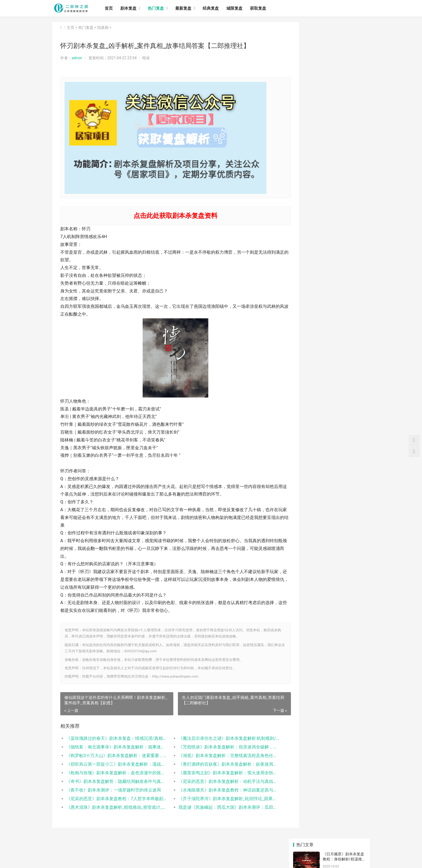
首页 (112, 8)
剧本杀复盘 (329, 728)
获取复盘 (262, 8)
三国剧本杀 (354, 736)
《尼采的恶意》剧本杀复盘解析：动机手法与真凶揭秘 (218, 781)
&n (305, 720)
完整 (305, 728)
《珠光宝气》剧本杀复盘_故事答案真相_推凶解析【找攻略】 (343, 641)
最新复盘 (187, 8)
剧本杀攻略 (329, 703)
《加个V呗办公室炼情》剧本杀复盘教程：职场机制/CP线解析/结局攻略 (343, 111)
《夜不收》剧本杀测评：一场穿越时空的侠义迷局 (113, 790)
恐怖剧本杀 (305, 752)
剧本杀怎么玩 (331, 752)
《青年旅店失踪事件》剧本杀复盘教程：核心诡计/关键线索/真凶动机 (344, 90)
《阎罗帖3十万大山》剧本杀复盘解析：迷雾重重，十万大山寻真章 (113, 756)
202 (354, 695)
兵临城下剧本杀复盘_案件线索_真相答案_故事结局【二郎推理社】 (343, 578)
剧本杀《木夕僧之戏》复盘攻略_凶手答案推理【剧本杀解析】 (343, 494)
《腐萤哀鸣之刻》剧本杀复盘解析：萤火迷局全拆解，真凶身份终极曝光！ (218, 773)
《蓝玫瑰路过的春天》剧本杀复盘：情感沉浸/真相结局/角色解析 (113, 738)
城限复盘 (238, 8)
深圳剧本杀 (354, 703)
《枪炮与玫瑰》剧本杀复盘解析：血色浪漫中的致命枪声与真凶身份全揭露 (113, 773)
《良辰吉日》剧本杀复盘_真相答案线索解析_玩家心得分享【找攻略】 (343, 599)
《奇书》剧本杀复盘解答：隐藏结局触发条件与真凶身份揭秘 (113, 781)
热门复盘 (160, 8)
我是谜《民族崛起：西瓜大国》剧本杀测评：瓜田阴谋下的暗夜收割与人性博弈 (218, 807)
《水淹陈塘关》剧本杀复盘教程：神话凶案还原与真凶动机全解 (218, 790)
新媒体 (305, 711)
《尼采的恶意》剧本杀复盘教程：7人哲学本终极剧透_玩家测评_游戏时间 (113, 799)
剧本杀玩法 (354, 752)
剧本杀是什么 (331, 744)
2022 (305, 703)
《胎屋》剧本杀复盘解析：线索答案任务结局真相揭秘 (343, 132)
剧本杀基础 (354, 720)
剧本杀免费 (329, 736)
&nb (329, 695)
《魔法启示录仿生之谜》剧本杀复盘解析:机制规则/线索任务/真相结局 (218, 738)
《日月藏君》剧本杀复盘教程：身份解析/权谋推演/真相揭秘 (343, 48)
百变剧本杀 (329, 720)
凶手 (305, 736)
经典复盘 (214, 8)
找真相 (103, 27)
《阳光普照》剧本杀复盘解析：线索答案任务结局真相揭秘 (343, 153)
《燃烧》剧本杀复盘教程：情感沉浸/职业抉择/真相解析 (343, 69)
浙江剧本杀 (305, 760)
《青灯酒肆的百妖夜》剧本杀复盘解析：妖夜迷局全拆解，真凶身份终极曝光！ (218, 764)
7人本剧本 (305, 744)
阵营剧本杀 (354, 728)
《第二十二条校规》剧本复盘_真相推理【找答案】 (343, 620)
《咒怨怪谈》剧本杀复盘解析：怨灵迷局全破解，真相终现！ (218, 747)
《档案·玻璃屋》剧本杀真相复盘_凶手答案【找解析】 (344, 515)
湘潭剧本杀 (354, 760)
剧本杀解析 (354, 744)
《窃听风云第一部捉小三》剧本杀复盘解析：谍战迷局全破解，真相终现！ (113, 764)
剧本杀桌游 (305, 695)
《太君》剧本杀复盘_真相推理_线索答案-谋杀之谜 (343, 473)
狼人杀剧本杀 (331, 711)
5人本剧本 (330, 768)
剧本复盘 (132, 8)
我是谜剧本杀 (355, 711)
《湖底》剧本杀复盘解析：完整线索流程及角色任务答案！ (218, 756)
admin (77, 58)
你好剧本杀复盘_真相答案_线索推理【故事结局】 (342, 557)
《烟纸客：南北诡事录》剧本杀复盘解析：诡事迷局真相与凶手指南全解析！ (113, 747)
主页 (71, 27)
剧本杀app (354, 768)
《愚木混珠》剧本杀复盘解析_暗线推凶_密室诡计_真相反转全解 (113, 807)
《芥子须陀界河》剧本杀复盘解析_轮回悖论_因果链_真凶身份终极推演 (218, 799)
